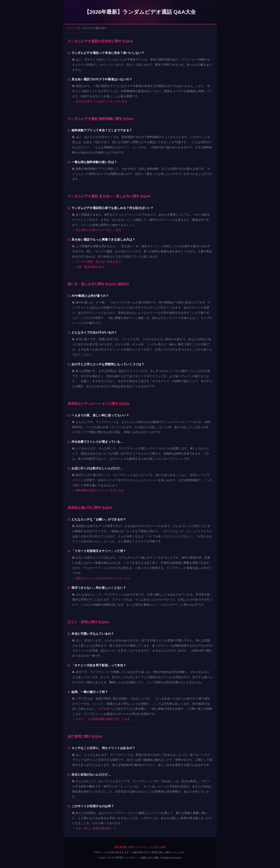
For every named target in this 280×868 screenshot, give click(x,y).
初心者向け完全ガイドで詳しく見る (99, 230)
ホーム (71, 28)
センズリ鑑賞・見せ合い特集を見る (99, 262)
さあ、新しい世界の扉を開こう (96, 828)
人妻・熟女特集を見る (90, 267)
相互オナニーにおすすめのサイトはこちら (103, 578)
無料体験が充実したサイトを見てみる (100, 490)
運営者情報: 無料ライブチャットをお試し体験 (140, 847)
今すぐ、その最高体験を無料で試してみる (103, 719)
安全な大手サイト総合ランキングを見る (101, 101)
